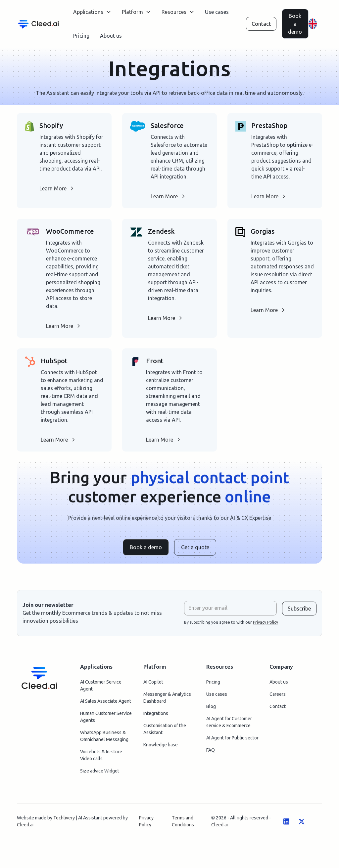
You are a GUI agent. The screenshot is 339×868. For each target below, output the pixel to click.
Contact (261, 24)
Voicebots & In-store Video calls (101, 757)
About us (111, 36)
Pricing (81, 36)
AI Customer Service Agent (101, 688)
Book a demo (295, 24)
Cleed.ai (25, 827)
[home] (38, 24)
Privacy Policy (146, 824)
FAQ (211, 752)
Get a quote (195, 552)
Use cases (217, 12)
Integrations (156, 716)
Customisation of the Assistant (165, 731)
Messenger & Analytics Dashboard (167, 700)
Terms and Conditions (183, 824)
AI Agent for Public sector (232, 740)
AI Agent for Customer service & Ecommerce (229, 724)
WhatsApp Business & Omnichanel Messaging (104, 738)
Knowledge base (161, 747)
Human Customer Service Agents (106, 719)
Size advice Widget (100, 773)
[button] (92, 12)
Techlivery (64, 820)
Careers (278, 696)
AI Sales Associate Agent (106, 703)
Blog (211, 709)
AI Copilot (153, 684)
